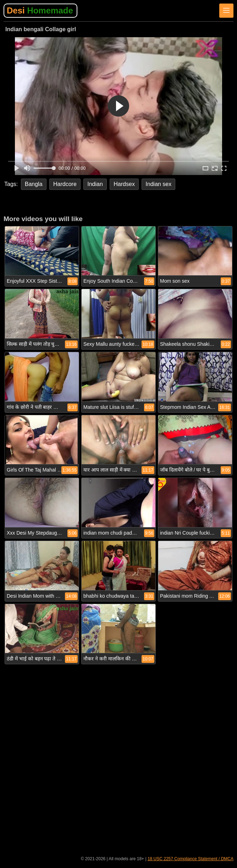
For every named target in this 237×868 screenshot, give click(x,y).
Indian (95, 184)
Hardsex (124, 184)
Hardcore (65, 184)
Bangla (34, 184)
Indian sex (158, 184)
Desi (40, 10)
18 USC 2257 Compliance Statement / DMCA (191, 859)
